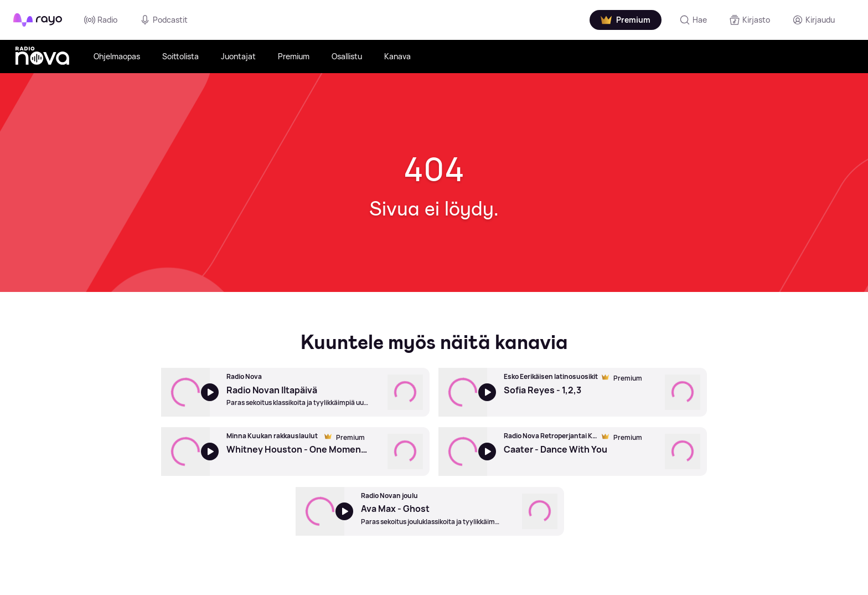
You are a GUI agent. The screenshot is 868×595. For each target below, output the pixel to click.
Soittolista (180, 56)
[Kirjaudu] (813, 20)
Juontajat (238, 56)
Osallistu (347, 56)
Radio (101, 20)
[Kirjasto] (750, 20)
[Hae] (693, 20)
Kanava (397, 56)
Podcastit (164, 20)
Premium (294, 56)
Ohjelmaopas (117, 56)
